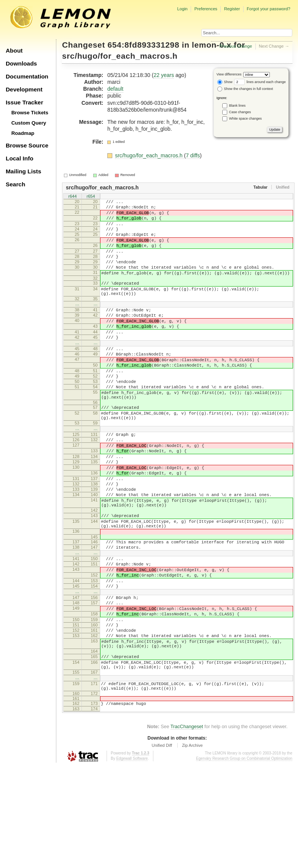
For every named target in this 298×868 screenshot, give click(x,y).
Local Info (20, 158)
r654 (91, 197)
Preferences (206, 9)
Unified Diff (162, 847)
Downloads (21, 63)
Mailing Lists (23, 171)
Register (232, 9)
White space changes (245, 118)
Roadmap (23, 133)
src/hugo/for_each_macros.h (120, 56)
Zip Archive (192, 847)
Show (225, 82)
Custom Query (29, 123)
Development (24, 89)
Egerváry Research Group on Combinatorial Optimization (244, 860)
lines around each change (260, 82)
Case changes (240, 112)
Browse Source (27, 145)
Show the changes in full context (245, 89)
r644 (72, 197)
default (115, 89)
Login (182, 9)
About (14, 50)
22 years (164, 75)
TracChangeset (187, 828)
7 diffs (193, 155)
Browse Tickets (30, 113)
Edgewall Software (132, 860)
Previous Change (236, 46)
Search (15, 184)
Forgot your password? (268, 9)
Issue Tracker (24, 102)
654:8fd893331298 (144, 45)
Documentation (27, 76)
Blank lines (237, 105)
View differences (229, 74)
